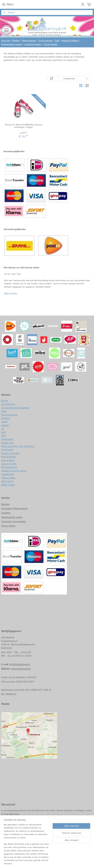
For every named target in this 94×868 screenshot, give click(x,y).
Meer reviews (11, 293)
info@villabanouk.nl (20, 664)
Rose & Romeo (9, 457)
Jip (3, 429)
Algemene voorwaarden (14, 522)
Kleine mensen (29, 41)
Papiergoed (7, 439)
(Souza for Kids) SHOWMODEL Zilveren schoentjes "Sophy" (24, 126)
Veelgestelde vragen (12, 44)
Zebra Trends (8, 485)
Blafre (5, 401)
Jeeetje (5, 425)
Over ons (6, 41)
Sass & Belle (8, 460)
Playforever (7, 450)
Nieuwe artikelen (70, 41)
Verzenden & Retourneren (14, 509)
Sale (57, 41)
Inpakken (6, 513)
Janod (4, 422)
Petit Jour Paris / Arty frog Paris (18, 446)
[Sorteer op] (69, 79)
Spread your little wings (14, 471)
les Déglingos (8, 404)
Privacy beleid (51, 44)
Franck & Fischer (9, 415)
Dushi (4, 411)
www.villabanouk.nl (21, 669)
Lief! (3, 432)
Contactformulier (33, 44)
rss (43, 834)
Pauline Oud (7, 443)
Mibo (4, 436)
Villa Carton (7, 481)
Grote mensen (46, 41)
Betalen (5, 504)
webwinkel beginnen (54, 834)
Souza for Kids (9, 464)
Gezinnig (6, 418)
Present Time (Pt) (10, 453)
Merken (16, 41)
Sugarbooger (8, 474)
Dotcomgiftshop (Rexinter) (15, 408)
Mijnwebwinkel (80, 834)
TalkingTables (8, 478)
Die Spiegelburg (9, 467)
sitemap (37, 834)
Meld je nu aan (11, 821)
